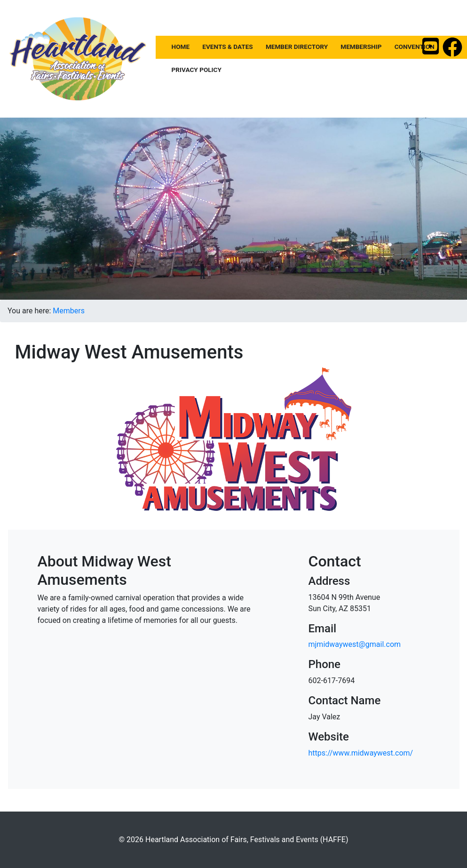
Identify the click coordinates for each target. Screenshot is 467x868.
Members (69, 311)
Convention (415, 46)
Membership (361, 46)
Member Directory (297, 46)
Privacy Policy (197, 69)
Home (181, 46)
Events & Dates (227, 46)
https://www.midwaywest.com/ (360, 753)
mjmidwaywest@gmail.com (354, 644)
